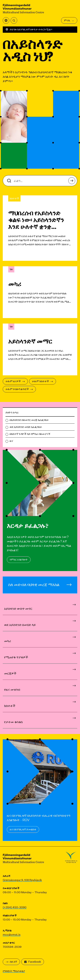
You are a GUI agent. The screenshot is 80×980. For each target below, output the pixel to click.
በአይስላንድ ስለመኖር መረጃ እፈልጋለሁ (29, 420)
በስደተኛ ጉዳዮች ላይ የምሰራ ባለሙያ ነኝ (30, 434)
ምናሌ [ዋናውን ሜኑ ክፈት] (69, 20)
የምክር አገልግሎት (19, 560)
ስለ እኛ (11, 962)
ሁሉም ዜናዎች (15, 381)
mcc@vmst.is (12, 935)
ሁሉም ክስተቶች (43, 381)
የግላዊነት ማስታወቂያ (14, 971)
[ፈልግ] (14, 20)
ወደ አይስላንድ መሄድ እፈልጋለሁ (26, 427)
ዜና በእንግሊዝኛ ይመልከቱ (23, 829)
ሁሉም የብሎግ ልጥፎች (19, 389)
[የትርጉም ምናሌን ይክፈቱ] (6, 20)
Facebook (33, 962)
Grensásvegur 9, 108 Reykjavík (22, 880)
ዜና (11, 441)
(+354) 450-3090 (15, 907)
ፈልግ (73, 182)
